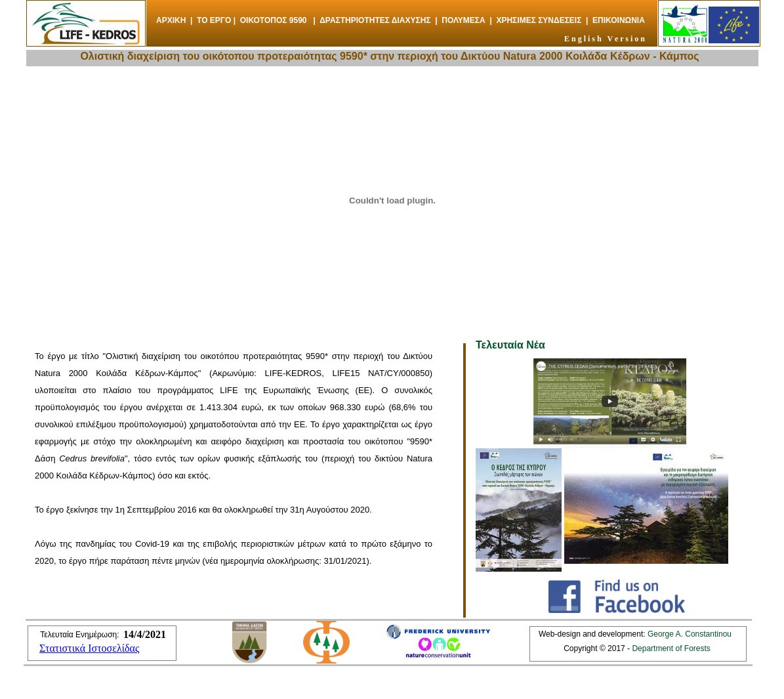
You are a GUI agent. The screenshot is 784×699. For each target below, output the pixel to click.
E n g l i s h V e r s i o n (605, 39)
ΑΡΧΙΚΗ (171, 20)
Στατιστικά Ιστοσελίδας (89, 648)
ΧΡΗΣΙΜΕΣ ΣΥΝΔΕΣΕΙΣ (539, 20)
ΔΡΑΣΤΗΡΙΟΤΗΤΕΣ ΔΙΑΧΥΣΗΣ (375, 20)
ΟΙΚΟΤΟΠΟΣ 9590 (274, 20)
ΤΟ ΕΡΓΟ (214, 20)
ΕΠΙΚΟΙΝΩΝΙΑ (619, 20)
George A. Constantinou (690, 634)
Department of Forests (670, 648)
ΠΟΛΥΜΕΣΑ (463, 20)
